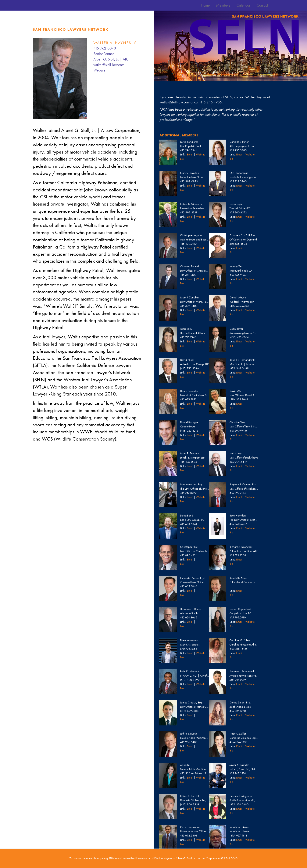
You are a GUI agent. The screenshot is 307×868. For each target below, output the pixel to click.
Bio (182, 159)
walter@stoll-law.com (109, 65)
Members (223, 5)
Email (190, 154)
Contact (262, 5)
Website (99, 70)
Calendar (243, 5)
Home (205, 5)
